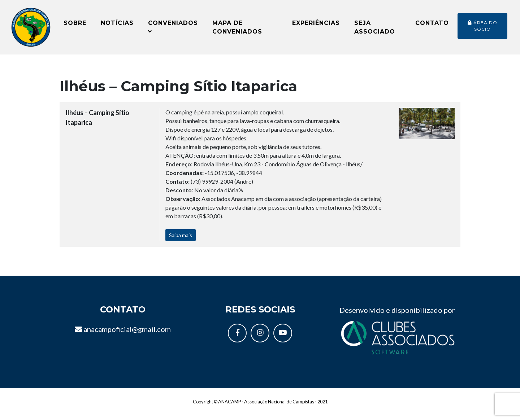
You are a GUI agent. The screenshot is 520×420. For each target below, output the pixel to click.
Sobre (75, 25)
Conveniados (173, 29)
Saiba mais (181, 241)
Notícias (117, 25)
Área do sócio (482, 28)
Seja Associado (375, 30)
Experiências (316, 25)
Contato (432, 25)
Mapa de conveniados (237, 30)
